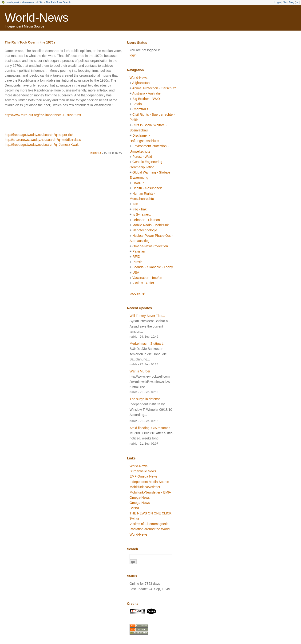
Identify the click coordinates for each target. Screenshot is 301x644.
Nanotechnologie (145, 230)
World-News (37, 18)
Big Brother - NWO (146, 99)
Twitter (134, 519)
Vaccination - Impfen (147, 278)
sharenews (28, 2)
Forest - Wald (142, 157)
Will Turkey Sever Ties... (147, 316)
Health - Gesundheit (147, 188)
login (133, 55)
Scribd (134, 508)
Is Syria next (141, 214)
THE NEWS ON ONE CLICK (150, 513)
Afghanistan (141, 83)
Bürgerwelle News (143, 471)
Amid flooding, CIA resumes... (151, 428)
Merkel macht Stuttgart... (148, 344)
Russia (137, 262)
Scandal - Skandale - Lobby (153, 267)
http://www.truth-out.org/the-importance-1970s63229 (43, 115)
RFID (136, 257)
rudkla (95, 153)
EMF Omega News (143, 476)
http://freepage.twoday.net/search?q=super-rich (39, 135)
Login (278, 2)
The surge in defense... (146, 399)
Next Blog (289, 2)
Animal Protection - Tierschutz (154, 88)
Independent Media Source (149, 482)
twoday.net (13, 2)
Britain (137, 104)
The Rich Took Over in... (59, 2)
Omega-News (140, 503)
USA (40, 2)
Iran (135, 204)
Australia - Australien (147, 93)
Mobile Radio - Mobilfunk (150, 225)
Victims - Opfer (143, 283)
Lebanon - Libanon (146, 220)
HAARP (138, 183)
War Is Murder (140, 371)
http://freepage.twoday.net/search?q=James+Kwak (42, 145)
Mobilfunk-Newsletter (145, 487)
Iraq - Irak (139, 209)
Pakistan (139, 251)
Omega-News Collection (150, 246)
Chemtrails (140, 109)
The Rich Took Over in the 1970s (30, 42)
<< (297, 2)
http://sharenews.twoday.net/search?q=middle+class (43, 140)
